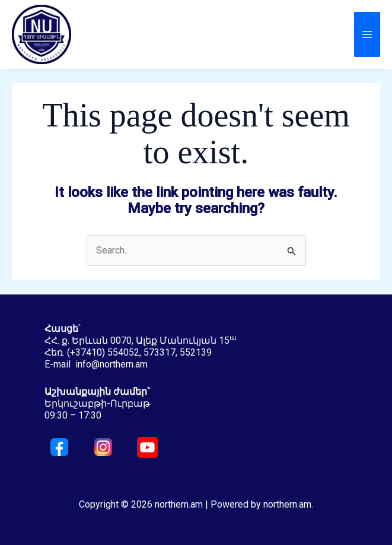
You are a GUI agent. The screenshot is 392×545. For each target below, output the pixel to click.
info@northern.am (111, 364)
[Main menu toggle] (367, 34)
